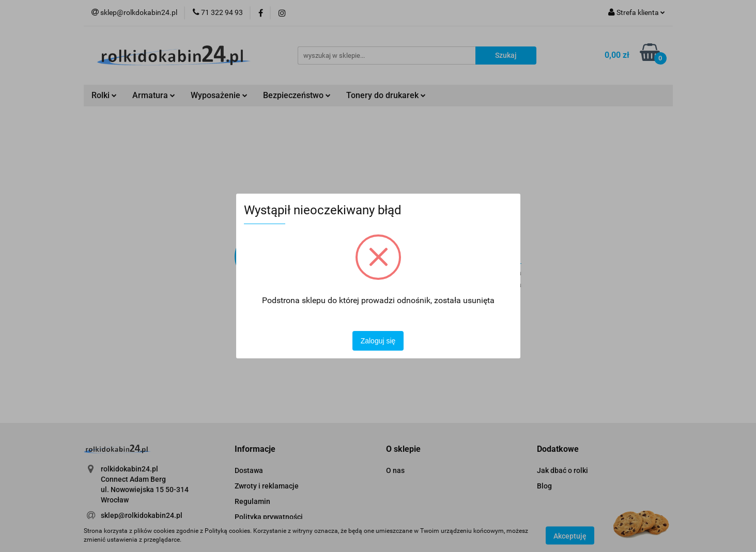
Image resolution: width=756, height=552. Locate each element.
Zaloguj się (378, 341)
